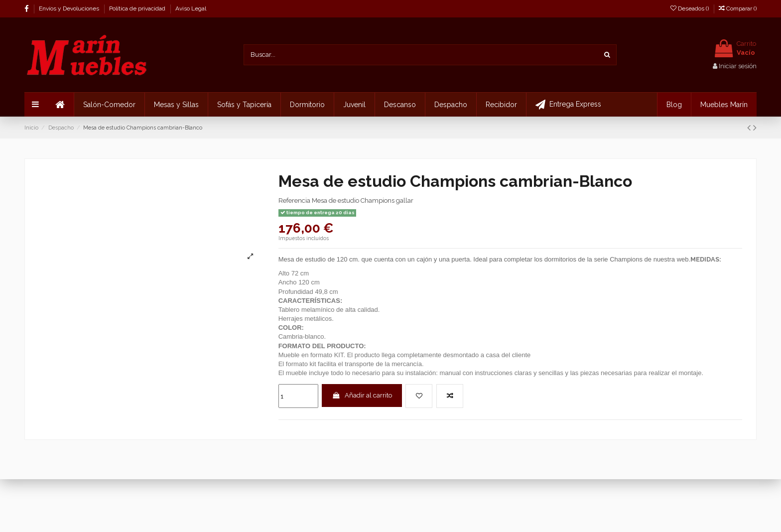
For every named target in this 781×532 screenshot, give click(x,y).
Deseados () (690, 8)
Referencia (294, 200)
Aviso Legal (191, 8)
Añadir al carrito (362, 395)
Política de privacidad (138, 8)
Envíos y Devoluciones (70, 8)
